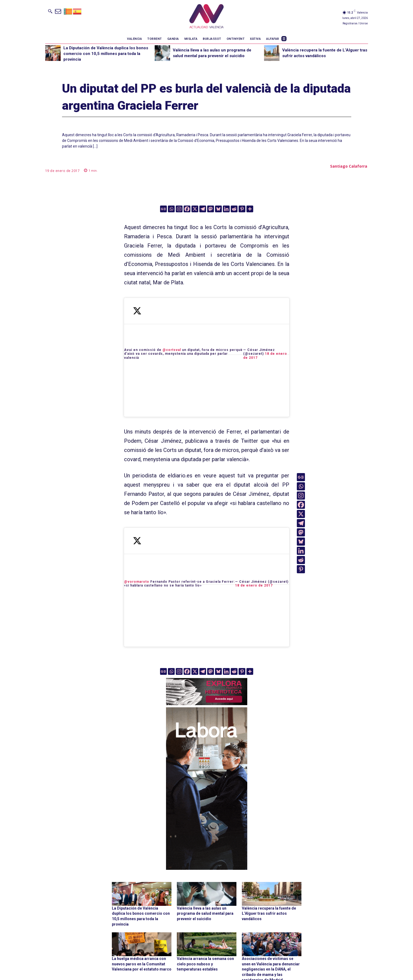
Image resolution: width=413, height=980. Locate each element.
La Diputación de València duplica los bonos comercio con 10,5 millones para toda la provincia (106, 54)
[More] (250, 209)
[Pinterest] (242, 209)
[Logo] (206, 17)
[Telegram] (203, 209)
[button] (50, 11)
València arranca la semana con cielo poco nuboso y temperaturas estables (205, 964)
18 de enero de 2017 (254, 585)
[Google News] (163, 209)
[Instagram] (179, 209)
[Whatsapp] (171, 209)
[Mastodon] (211, 209)
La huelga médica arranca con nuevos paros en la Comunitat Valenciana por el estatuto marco (142, 964)
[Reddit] (234, 209)
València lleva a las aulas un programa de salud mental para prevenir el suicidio (205, 914)
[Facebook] (187, 209)
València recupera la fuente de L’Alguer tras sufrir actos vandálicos (269, 914)
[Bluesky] (218, 209)
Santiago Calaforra (349, 166)
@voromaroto (137, 582)
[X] (195, 209)
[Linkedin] (226, 209)
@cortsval (172, 350)
